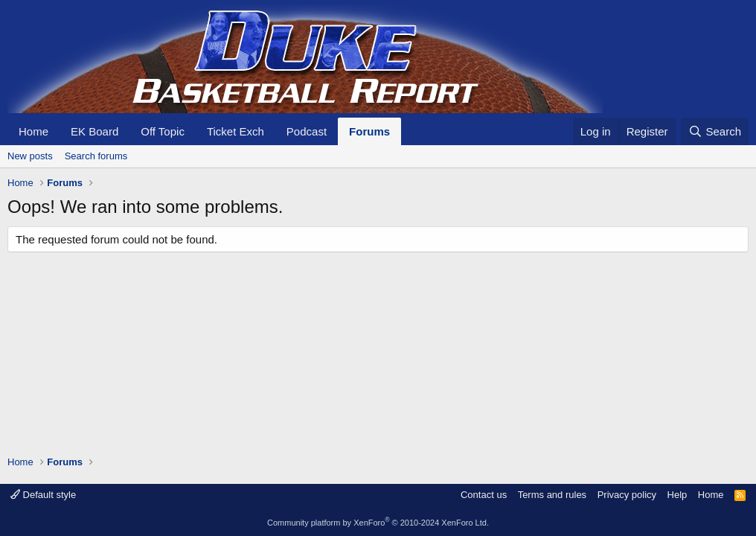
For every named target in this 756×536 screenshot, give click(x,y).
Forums (369, 131)
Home (33, 131)
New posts (30, 156)
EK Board (94, 131)
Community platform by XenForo (378, 523)
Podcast (307, 131)
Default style (43, 495)
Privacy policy (627, 495)
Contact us (484, 495)
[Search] (715, 131)
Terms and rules (552, 495)
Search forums (96, 156)
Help (677, 495)
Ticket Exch (236, 131)
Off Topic (163, 131)
